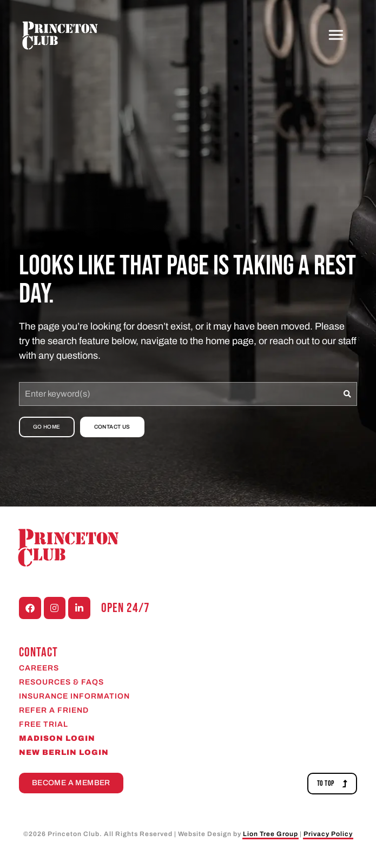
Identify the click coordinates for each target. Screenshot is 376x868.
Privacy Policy (328, 834)
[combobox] (179, 394)
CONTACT (38, 652)
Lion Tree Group (271, 834)
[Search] (348, 394)
